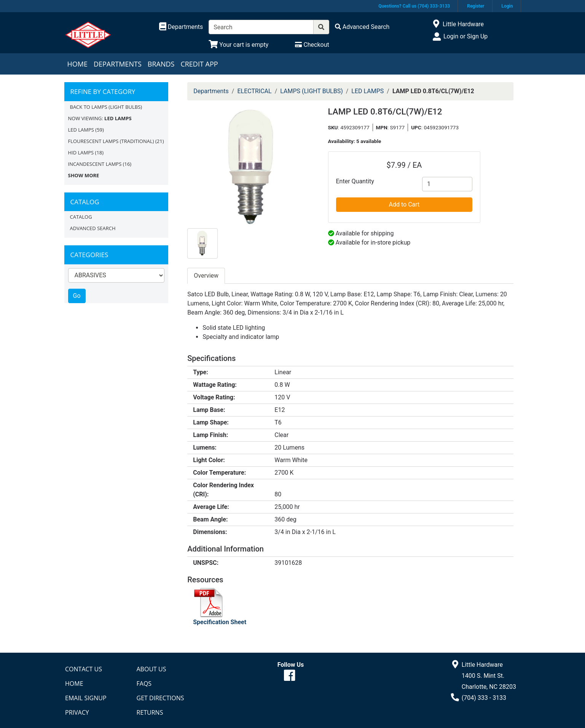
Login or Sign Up (465, 36)
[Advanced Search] (362, 27)
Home (77, 64)
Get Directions (160, 698)
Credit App (199, 64)
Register (476, 6)
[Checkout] (312, 45)
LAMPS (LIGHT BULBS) (311, 91)
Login (507, 6)
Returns (150, 712)
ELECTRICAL (254, 91)
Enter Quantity (355, 181)
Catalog (81, 217)
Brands (161, 64)
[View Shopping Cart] (238, 45)
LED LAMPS (81, 130)
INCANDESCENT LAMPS (95, 164)
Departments (118, 64)
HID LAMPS (81, 153)
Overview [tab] (206, 276)
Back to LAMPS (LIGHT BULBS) (106, 107)
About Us (151, 669)
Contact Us (84, 669)
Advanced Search (93, 228)
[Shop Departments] (181, 27)
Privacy (77, 712)
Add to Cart (404, 204)
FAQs (144, 683)
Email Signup (86, 698)
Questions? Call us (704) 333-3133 (414, 6)
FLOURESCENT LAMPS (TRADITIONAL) (111, 141)
